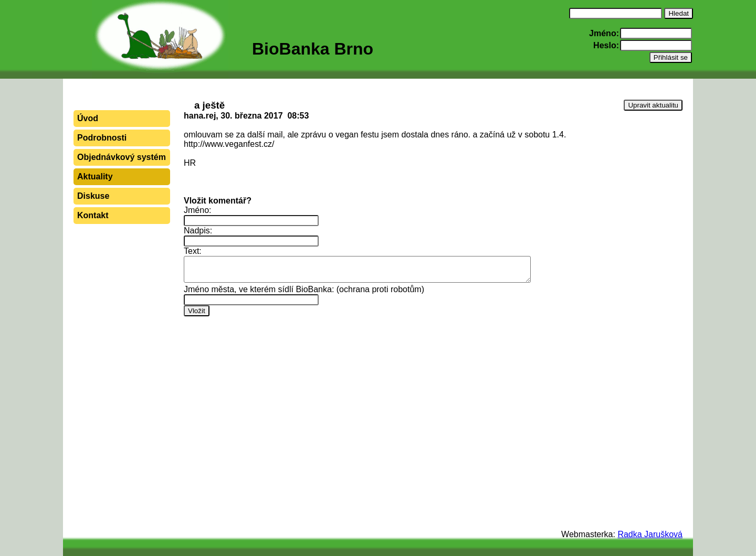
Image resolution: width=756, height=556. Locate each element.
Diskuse (93, 196)
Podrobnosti (102, 138)
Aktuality (95, 177)
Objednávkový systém (122, 157)
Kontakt (93, 215)
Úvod (88, 118)
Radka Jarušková (650, 534)
